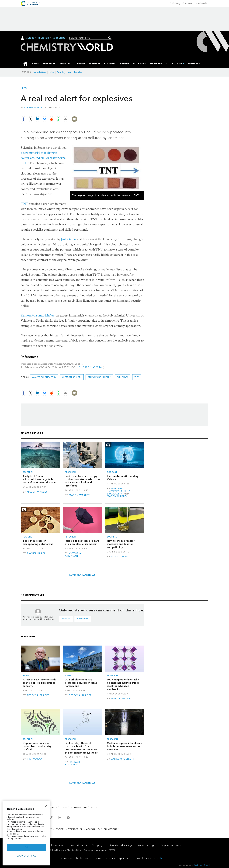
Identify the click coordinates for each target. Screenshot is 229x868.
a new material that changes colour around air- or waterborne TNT (43, 158)
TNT (25, 204)
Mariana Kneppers (115, 490)
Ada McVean (120, 557)
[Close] (46, 806)
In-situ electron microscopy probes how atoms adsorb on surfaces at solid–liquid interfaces (82, 481)
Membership (202, 3)
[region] (26, 833)
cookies (160, 858)
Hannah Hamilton (72, 763)
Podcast (112, 472)
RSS (93, 807)
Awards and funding (121, 845)
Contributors (79, 807)
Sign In (30, 38)
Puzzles (78, 72)
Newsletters (40, 72)
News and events (77, 845)
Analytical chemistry (44, 377)
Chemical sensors (72, 377)
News (24, 88)
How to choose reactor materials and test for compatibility (121, 544)
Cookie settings (26, 856)
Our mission (56, 845)
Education (188, 3)
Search (110, 38)
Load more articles (82, 575)
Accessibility (93, 829)
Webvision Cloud (202, 865)
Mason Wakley (37, 492)
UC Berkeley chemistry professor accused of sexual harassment (82, 683)
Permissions (110, 829)
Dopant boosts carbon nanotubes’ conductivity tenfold (37, 746)
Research (28, 472)
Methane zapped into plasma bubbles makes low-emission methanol (125, 746)
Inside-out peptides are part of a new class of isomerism (82, 542)
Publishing (175, 3)
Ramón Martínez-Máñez (37, 315)
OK (26, 847)
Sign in (66, 619)
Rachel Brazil (37, 553)
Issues (64, 807)
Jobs (52, 72)
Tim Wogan (35, 759)
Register (43, 38)
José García (69, 239)
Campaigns (98, 845)
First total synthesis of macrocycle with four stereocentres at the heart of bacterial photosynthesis (81, 748)
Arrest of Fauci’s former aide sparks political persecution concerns (40, 683)
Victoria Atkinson (73, 555)
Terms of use (75, 829)
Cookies (60, 829)
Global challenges (147, 845)
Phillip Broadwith (119, 492)
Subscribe (59, 38)
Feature (27, 537)
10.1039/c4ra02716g (90, 367)
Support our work (171, 845)
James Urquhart (123, 759)
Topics (53, 807)
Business (112, 537)
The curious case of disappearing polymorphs (38, 542)
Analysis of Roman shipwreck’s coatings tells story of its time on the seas (39, 479)
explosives (123, 377)
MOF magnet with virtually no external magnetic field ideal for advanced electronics (123, 684)
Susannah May (33, 108)
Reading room (64, 72)
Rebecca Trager (38, 695)
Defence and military (99, 377)
